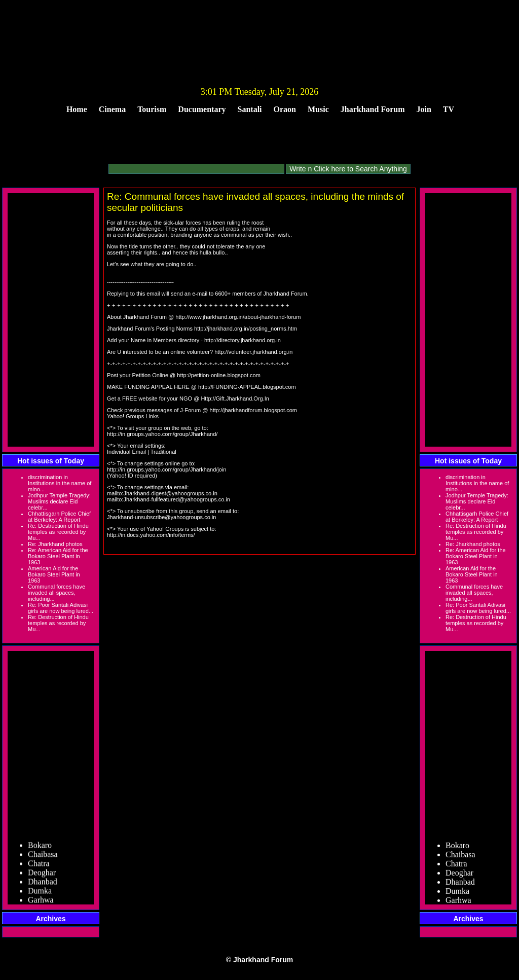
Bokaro (40, 847)
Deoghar (42, 875)
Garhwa (41, 902)
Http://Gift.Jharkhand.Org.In (235, 398)
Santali (250, 109)
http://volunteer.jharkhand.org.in (253, 352)
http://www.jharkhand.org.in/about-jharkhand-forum (238, 317)
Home (77, 109)
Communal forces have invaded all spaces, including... (57, 593)
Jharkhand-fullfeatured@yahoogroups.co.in (177, 499)
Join (424, 109)
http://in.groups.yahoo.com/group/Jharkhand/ (162, 434)
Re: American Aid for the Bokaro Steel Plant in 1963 (58, 556)
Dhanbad (43, 884)
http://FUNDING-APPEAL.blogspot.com (247, 387)
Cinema (112, 109)
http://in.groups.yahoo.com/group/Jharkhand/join (166, 469)
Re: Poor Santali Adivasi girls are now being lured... (61, 608)
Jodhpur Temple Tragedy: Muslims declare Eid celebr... (59, 501)
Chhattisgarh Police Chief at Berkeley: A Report (59, 517)
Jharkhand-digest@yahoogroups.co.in (170, 493)
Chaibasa (43, 857)
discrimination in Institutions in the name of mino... (60, 483)
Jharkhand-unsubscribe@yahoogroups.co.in (161, 517)
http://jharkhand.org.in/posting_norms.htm (246, 329)
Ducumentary (202, 109)
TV (449, 109)
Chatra (39, 866)
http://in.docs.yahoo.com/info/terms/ (151, 535)
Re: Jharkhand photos (55, 544)
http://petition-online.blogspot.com (219, 375)
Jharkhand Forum (373, 109)
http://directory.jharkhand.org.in (243, 340)
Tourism (152, 109)
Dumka (40, 893)
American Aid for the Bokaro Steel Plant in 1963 (54, 574)
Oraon (285, 109)
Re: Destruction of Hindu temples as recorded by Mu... (58, 532)
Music (318, 109)
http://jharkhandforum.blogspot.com (253, 410)
